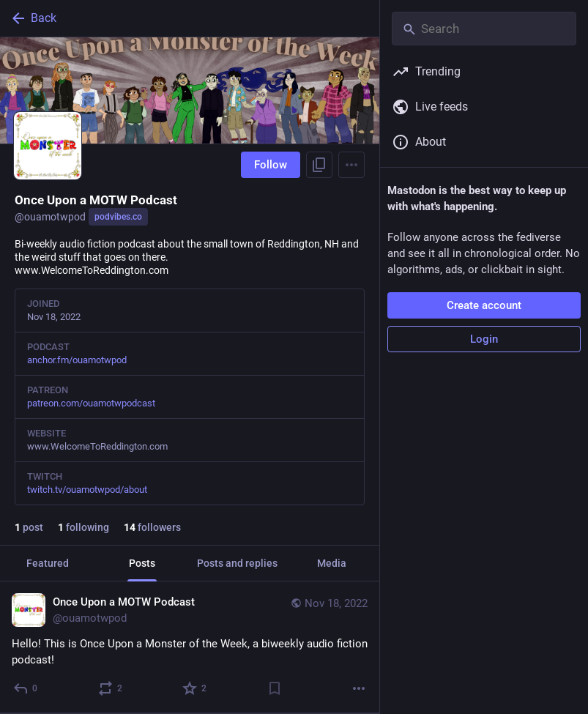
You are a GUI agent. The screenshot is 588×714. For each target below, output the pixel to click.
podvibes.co (118, 217)
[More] (359, 688)
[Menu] (351, 165)
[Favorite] (195, 688)
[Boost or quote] (111, 688)
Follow (271, 165)
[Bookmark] (275, 688)
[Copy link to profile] (319, 165)
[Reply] (26, 688)
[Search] (484, 29)
